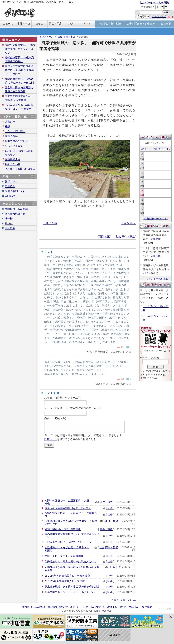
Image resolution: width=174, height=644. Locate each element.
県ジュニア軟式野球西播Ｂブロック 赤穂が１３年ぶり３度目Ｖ (19, 70)
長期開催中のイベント (155, 219)
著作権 (9, 219)
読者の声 (10, 122)
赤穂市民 (156, 256)
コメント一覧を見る (156, 279)
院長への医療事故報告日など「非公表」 (68, 508)
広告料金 (10, 186)
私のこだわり (13, 164)
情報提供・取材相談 (16, 209)
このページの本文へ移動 (155, 2)
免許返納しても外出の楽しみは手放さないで (70, 562)
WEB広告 (10, 196)
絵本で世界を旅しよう (18, 141)
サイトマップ (159, 16)
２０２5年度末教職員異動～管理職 (65, 581)
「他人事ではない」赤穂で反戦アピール (68, 542)
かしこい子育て (14, 146)
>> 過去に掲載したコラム (21, 169)
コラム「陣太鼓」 (15, 131)
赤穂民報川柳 (13, 159)
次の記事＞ (129, 223)
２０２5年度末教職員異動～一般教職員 (67, 576)
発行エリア (11, 182)
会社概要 (10, 228)
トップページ (46, 37)
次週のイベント (162, 149)
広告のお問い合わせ (16, 191)
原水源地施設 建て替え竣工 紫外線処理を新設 (72, 587)
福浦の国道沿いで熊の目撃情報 (63, 529)
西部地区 (105, 237)
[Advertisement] (88, 475)
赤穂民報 (156, 239)
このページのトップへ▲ (124, 600)
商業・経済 (112, 547)
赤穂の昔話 (11, 136)
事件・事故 (69, 37)
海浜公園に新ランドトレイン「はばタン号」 (70, 592)
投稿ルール (51, 439)
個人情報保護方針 (15, 214)
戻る (144, 149)
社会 (60, 37)
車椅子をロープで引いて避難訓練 (64, 556)
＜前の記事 (50, 223)
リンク (9, 223)
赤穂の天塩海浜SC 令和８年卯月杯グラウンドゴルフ (20, 49)
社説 (7, 127)
